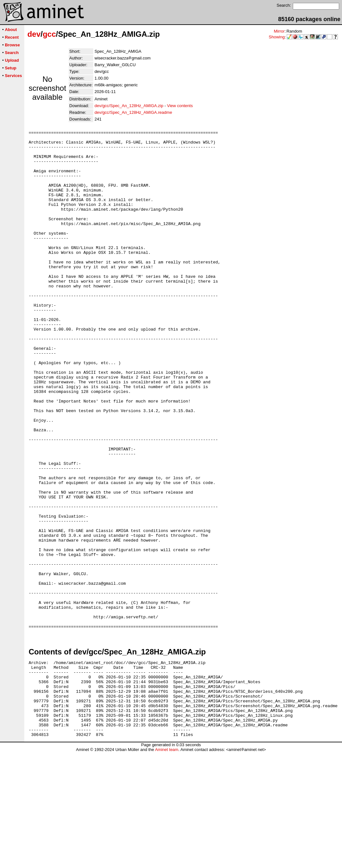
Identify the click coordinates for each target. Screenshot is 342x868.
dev (34, 34)
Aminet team (167, 866)
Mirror (279, 31)
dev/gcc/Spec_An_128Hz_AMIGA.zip (129, 106)
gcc (49, 34)
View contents (180, 106)
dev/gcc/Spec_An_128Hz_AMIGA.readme (133, 112)
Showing (277, 37)
